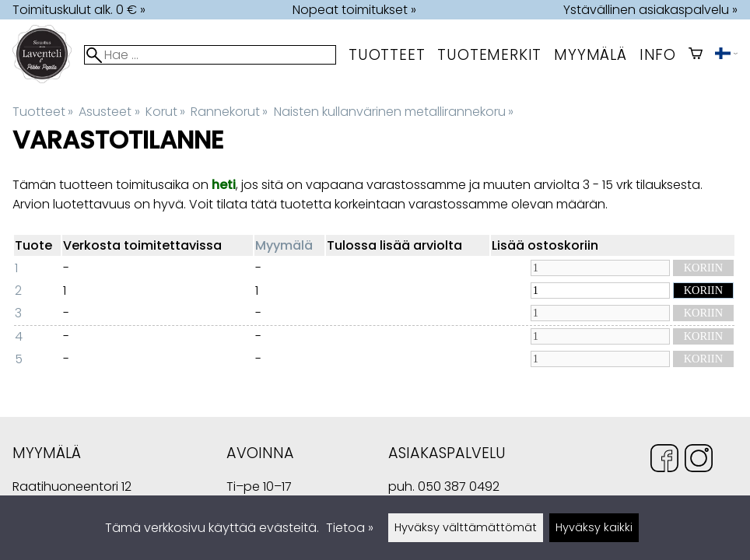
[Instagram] (699, 461)
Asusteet (109, 112)
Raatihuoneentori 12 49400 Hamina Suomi (72, 488)
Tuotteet (387, 55)
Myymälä (284, 245)
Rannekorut (229, 112)
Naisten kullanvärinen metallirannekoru (394, 112)
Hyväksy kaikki (594, 527)
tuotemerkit (489, 55)
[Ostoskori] (696, 55)
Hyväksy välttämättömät (466, 527)
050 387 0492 (459, 486)
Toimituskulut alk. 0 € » (79, 10)
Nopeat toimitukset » (354, 10)
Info (658, 55)
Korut (165, 112)
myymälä (591, 55)
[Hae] (210, 55)
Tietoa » (350, 528)
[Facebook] (664, 461)
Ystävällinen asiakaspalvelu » (650, 10)
